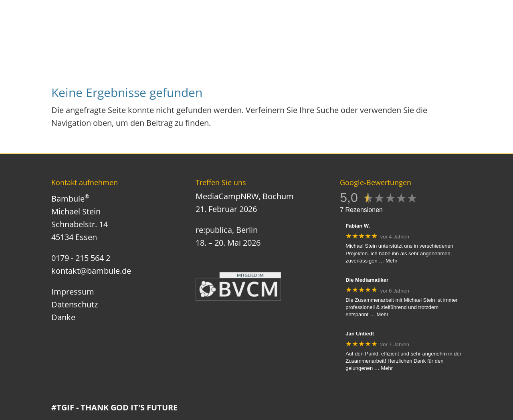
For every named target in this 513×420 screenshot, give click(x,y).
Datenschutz (75, 304)
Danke (63, 317)
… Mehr (388, 261)
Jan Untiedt (360, 334)
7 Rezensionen (361, 210)
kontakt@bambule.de (91, 271)
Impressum (73, 292)
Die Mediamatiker (367, 280)
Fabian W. (358, 226)
